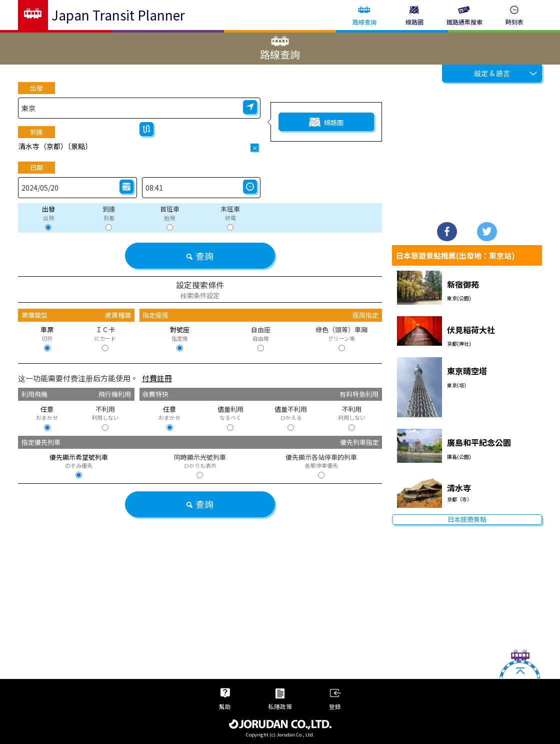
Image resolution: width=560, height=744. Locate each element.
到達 (36, 132)
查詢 (200, 256)
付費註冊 (157, 378)
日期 (36, 167)
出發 (36, 88)
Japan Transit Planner (118, 15)
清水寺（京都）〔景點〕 (55, 146)
